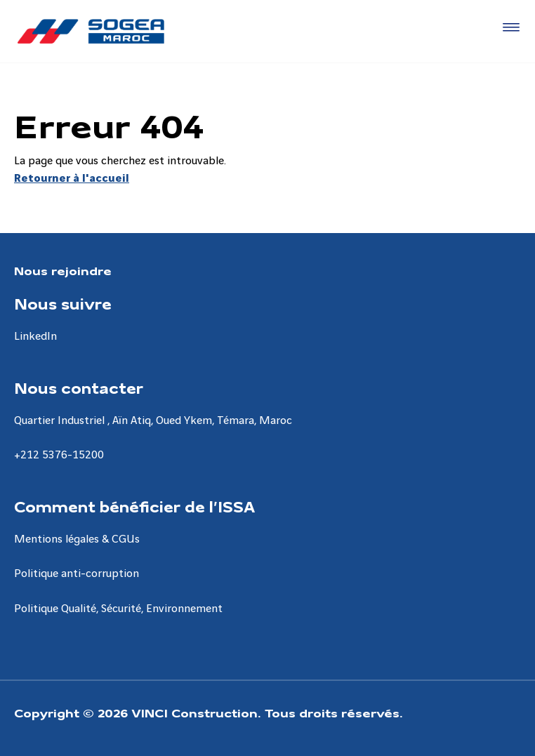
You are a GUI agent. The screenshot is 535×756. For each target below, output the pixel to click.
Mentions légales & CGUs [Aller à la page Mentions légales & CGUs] (77, 539)
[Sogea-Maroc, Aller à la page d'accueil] (91, 31)
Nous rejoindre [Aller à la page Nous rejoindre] (63, 270)
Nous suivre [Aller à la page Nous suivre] (63, 303)
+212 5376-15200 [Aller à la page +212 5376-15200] (59, 455)
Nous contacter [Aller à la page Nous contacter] (79, 387)
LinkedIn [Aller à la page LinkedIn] (35, 337)
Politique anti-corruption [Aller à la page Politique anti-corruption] (77, 574)
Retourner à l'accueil (72, 179)
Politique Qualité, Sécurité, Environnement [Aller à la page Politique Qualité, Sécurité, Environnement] (118, 609)
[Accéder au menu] (508, 28)
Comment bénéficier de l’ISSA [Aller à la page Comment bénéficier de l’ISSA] (134, 506)
